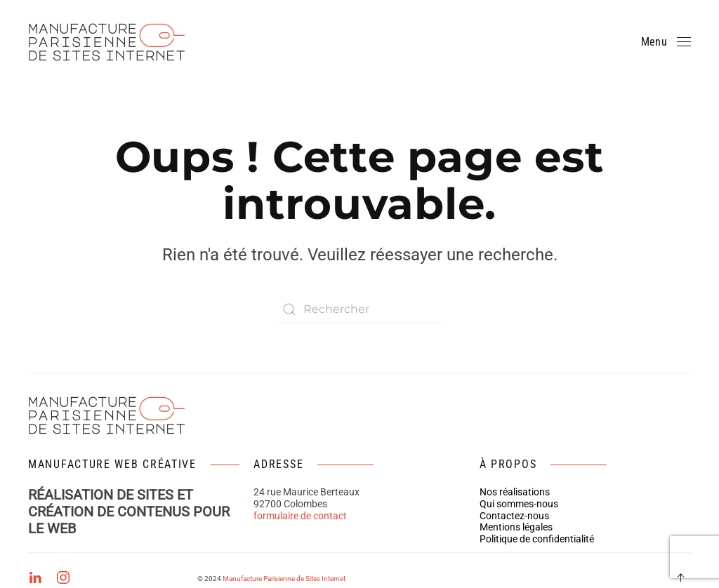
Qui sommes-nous (519, 504)
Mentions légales (516, 527)
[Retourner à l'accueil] (111, 42)
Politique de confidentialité (537, 539)
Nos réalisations (515, 492)
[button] (666, 42)
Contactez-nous (514, 516)
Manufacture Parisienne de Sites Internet (284, 579)
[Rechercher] (359, 309)
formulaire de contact (300, 516)
